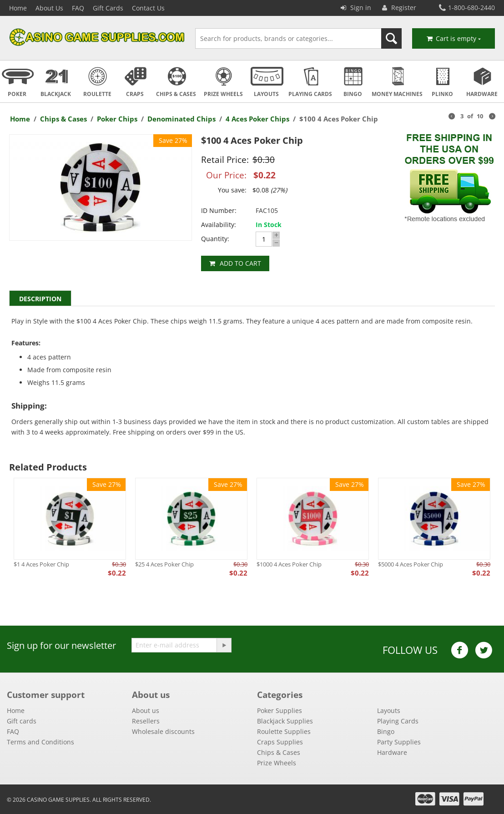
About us (146, 710)
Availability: (219, 225)
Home (18, 8)
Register (399, 8)
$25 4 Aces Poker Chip (164, 564)
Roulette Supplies (284, 731)
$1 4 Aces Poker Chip (41, 564)
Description (40, 299)
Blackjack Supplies (285, 721)
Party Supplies (399, 742)
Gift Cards (108, 8)
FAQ (78, 8)
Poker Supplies (280, 710)
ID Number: (219, 210)
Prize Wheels (277, 763)
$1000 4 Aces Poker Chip (289, 564)
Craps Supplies (280, 742)
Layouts (389, 710)
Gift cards (22, 721)
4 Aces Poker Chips (257, 119)
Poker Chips (117, 119)
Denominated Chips (181, 119)
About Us (49, 8)
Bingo (386, 731)
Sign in (356, 8)
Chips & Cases (63, 119)
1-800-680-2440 (467, 8)
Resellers (146, 721)
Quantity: (215, 239)
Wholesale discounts (163, 731)
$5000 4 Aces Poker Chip (411, 564)
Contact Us (148, 8)
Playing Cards (398, 721)
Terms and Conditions (40, 742)
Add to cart (240, 263)
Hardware (392, 752)
